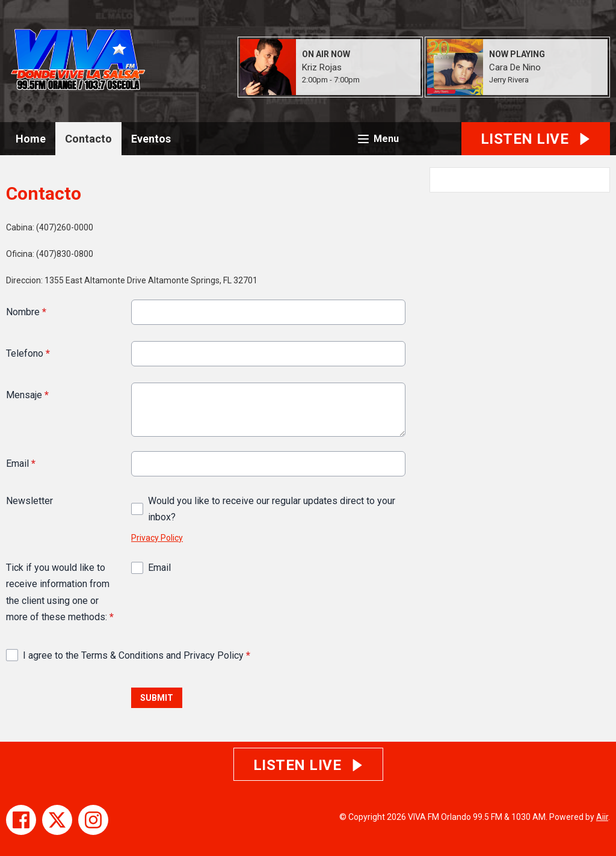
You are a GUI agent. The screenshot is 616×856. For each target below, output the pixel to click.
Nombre (26, 312)
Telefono (28, 353)
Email (21, 463)
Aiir (602, 817)
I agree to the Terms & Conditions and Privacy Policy (137, 655)
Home (31, 139)
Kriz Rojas (322, 67)
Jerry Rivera (509, 80)
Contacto (88, 139)
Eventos (151, 139)
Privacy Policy (157, 538)
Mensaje (27, 395)
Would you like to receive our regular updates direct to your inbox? (272, 509)
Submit (157, 698)
